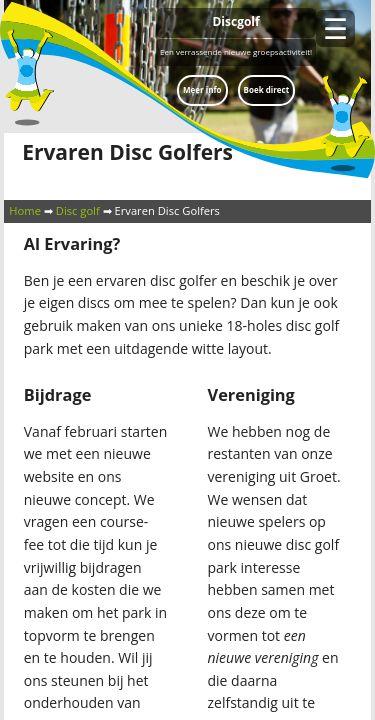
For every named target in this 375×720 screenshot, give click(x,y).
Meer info (202, 89)
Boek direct (267, 89)
